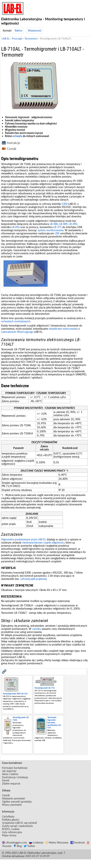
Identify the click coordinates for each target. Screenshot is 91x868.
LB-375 (57, 227)
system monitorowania (51, 230)
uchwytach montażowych (16, 321)
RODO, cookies (11, 829)
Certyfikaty (8, 816)
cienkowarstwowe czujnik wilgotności (43, 542)
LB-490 (73, 224)
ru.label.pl (36, 842)
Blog (18, 846)
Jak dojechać (9, 771)
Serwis (6, 780)
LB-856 (16, 227)
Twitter (29, 846)
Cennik (12, 149)
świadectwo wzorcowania (63, 329)
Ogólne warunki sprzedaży (17, 802)
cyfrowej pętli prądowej (33, 579)
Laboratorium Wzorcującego (17, 332)
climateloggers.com (15, 842)
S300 (65, 204)
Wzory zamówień (12, 805)
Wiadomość (35, 31)
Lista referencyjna (12, 832)
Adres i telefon (10, 774)
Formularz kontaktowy (15, 768)
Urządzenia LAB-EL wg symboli (19, 823)
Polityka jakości (11, 820)
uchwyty (17, 136)
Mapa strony (9, 835)
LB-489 (63, 224)
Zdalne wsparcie (11, 783)
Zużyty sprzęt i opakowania (17, 826)
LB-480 (54, 224)
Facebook (78, 842)
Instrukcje (14, 143)
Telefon (18, 31)
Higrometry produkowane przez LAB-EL (24, 539)
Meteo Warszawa (57, 842)
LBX (57, 233)
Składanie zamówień (14, 798)
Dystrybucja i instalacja (15, 777)
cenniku (37, 629)
